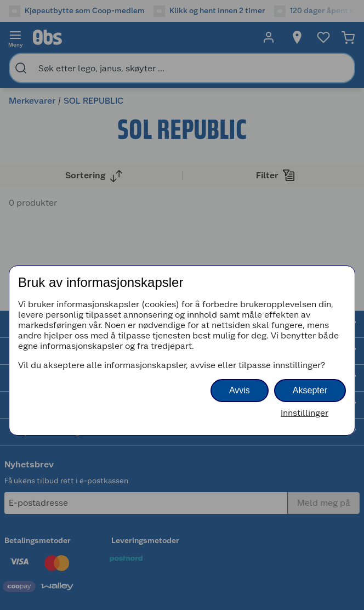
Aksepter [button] (310, 390)
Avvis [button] (240, 390)
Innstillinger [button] (305, 413)
